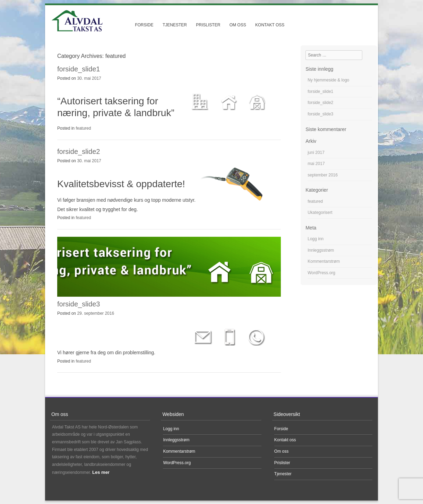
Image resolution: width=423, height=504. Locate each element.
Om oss (238, 25)
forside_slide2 (79, 151)
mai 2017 (316, 164)
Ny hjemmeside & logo (328, 80)
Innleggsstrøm (321, 250)
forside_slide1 (79, 69)
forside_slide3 (79, 304)
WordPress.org (321, 273)
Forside (144, 25)
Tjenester (175, 25)
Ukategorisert (320, 212)
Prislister (208, 25)
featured (83, 128)
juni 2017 (316, 153)
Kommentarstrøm (324, 261)
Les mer (101, 472)
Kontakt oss (270, 25)
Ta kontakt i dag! (93, 336)
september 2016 (323, 175)
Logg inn (316, 239)
